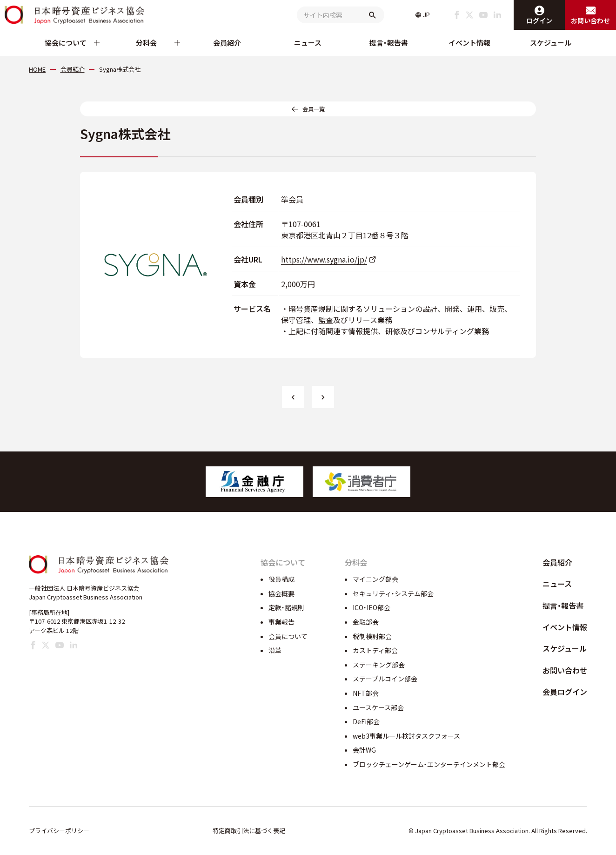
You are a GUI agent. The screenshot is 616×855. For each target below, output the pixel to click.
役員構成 (281, 579)
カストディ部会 (375, 650)
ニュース (308, 43)
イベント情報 (469, 43)
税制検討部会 (372, 636)
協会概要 (281, 593)
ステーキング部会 (379, 665)
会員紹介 (227, 43)
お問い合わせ (565, 670)
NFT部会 (366, 693)
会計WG (364, 750)
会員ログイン (565, 692)
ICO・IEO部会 (372, 607)
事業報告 (281, 622)
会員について (288, 636)
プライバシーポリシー (59, 831)
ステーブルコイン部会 (385, 679)
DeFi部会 (366, 721)
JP (426, 15)
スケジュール (551, 43)
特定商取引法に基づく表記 (249, 831)
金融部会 (366, 622)
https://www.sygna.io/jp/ (324, 259)
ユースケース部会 (378, 707)
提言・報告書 (389, 43)
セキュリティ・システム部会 (393, 593)
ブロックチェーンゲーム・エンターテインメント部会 (429, 764)
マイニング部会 (375, 579)
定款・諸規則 (286, 607)
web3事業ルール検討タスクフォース (406, 736)
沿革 (275, 650)
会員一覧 (314, 109)
